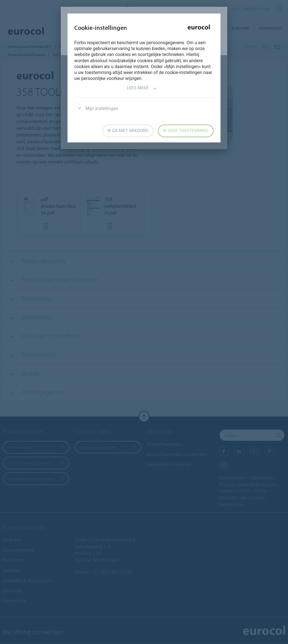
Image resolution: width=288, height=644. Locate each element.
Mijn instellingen (96, 109)
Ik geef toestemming (186, 131)
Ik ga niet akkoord (128, 131)
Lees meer (142, 89)
